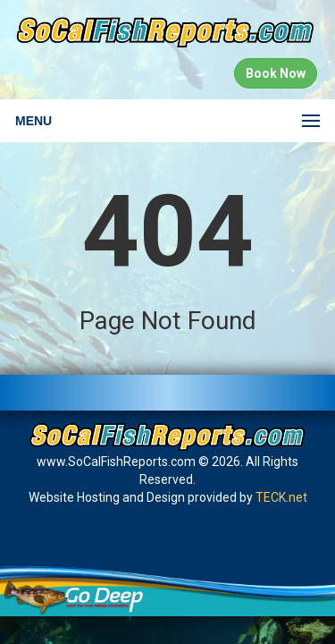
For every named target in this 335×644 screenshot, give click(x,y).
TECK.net (281, 497)
